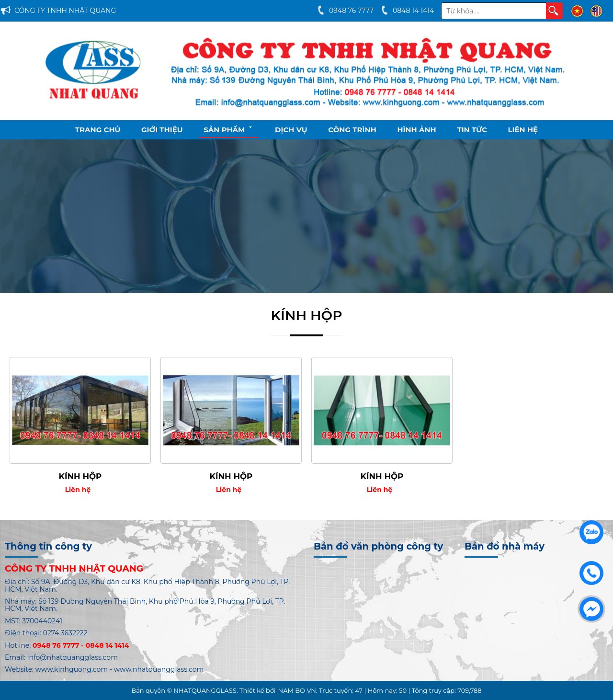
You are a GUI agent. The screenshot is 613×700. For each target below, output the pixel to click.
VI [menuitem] (577, 11)
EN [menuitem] (596, 11)
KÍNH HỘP (80, 476)
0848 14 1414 (413, 11)
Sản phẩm (229, 129)
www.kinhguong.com (72, 669)
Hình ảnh (416, 130)
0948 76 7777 (351, 11)
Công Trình (352, 130)
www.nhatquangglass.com (159, 669)
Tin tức (472, 130)
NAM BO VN (297, 690)
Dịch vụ (291, 130)
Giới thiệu (162, 130)
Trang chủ (98, 130)
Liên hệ (523, 130)
